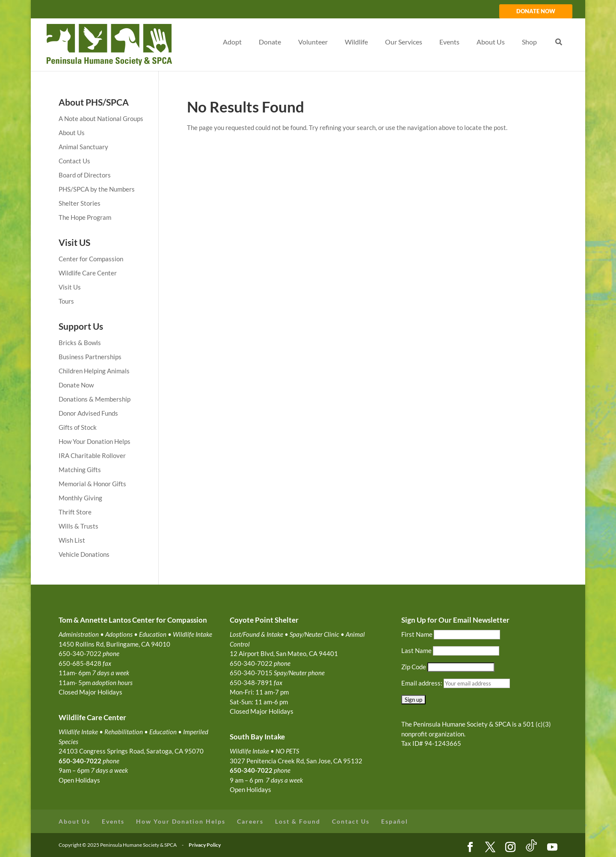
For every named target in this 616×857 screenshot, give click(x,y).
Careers (250, 821)
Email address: (422, 683)
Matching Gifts (80, 470)
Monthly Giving (80, 498)
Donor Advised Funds (88, 413)
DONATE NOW (536, 12)
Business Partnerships (90, 357)
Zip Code (414, 667)
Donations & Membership (95, 399)
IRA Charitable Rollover (92, 455)
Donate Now (76, 385)
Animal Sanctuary (83, 147)
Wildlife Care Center (88, 273)
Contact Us (74, 161)
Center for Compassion (91, 259)
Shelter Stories (80, 203)
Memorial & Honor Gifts (92, 484)
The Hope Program (85, 217)
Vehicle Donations (84, 554)
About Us (72, 133)
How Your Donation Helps (95, 441)
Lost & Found (298, 821)
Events (113, 821)
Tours (66, 301)
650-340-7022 (251, 770)
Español (395, 821)
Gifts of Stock (78, 427)
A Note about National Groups (101, 118)
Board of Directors (85, 175)
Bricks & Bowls (80, 343)
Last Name (416, 650)
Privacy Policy (205, 845)
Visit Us (70, 287)
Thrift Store (75, 512)
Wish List (72, 540)
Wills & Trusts (78, 526)
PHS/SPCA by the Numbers (97, 189)
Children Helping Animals (94, 371)
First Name (417, 634)
